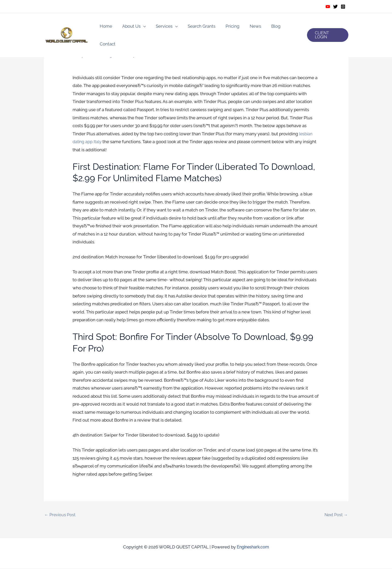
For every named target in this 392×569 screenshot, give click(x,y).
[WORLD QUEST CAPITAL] (67, 26)
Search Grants (197, 27)
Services (161, 27)
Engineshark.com (253, 547)
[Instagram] (343, 7)
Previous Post (61, 515)
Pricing (226, 27)
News (248, 27)
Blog (267, 27)
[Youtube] (328, 7)
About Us (130, 27)
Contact (288, 27)
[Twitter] (335, 7)
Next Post (335, 515)
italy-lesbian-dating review (103, 55)
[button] (327, 27)
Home (106, 27)
